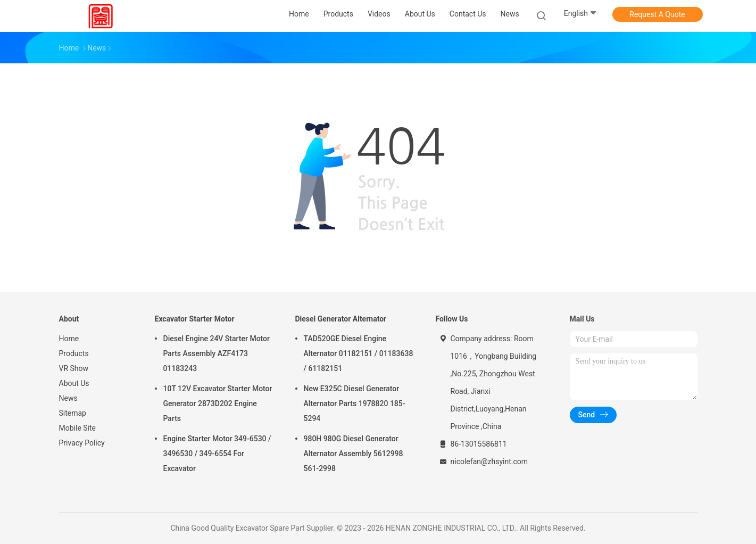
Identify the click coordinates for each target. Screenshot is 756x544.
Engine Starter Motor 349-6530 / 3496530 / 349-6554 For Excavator (217, 454)
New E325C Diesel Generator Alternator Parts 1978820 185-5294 (355, 403)
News (68, 398)
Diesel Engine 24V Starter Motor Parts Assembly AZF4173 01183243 (217, 353)
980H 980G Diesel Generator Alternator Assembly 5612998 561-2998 (354, 454)
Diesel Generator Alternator (341, 319)
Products (74, 353)
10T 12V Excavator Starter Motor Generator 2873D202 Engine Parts (218, 403)
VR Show (74, 368)
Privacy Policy (82, 443)
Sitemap (73, 413)
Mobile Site (78, 428)
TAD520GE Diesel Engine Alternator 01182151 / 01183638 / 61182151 (359, 353)
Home (69, 339)
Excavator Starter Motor (195, 319)
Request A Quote (657, 14)
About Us (74, 383)
